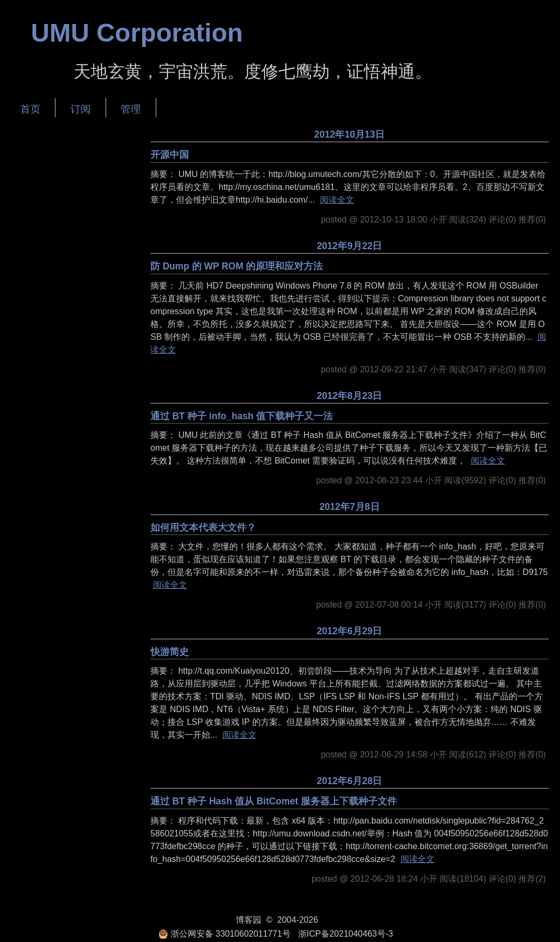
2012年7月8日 (350, 507)
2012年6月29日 (350, 631)
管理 (131, 109)
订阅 (81, 109)
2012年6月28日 (350, 781)
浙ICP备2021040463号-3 (346, 934)
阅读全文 (337, 200)
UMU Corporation (137, 33)
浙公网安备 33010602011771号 (225, 934)
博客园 (249, 920)
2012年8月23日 (350, 396)
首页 (30, 109)
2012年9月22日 (350, 246)
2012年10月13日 (349, 134)
